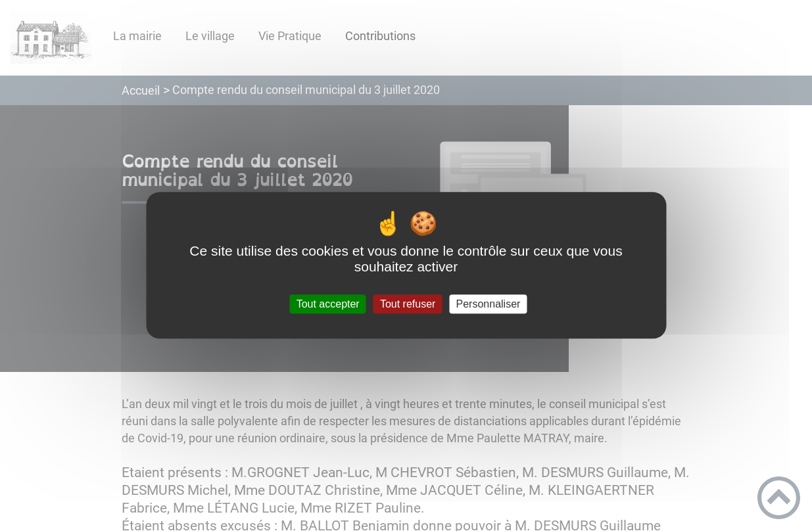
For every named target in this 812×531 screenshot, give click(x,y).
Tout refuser (408, 304)
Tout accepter (328, 304)
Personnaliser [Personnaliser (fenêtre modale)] (489, 304)
